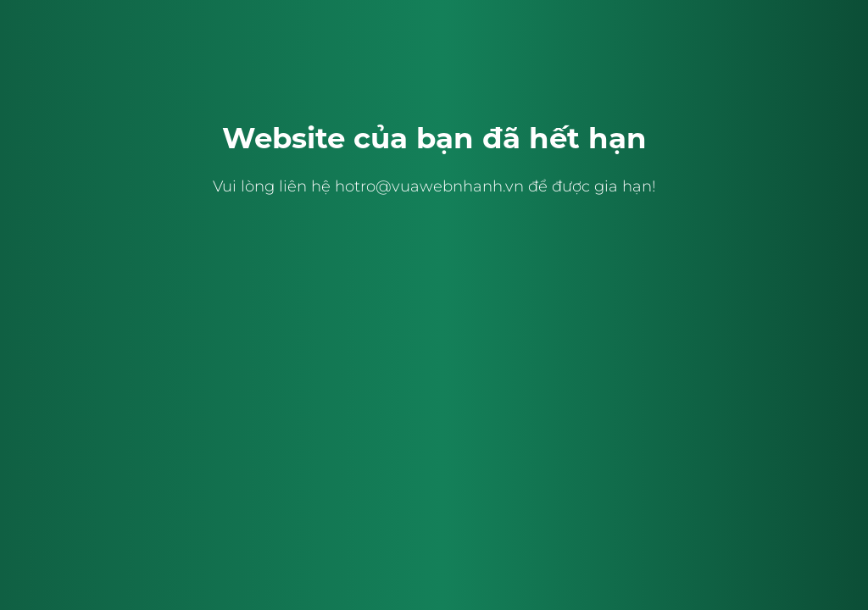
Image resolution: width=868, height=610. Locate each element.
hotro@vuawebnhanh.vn (429, 186)
